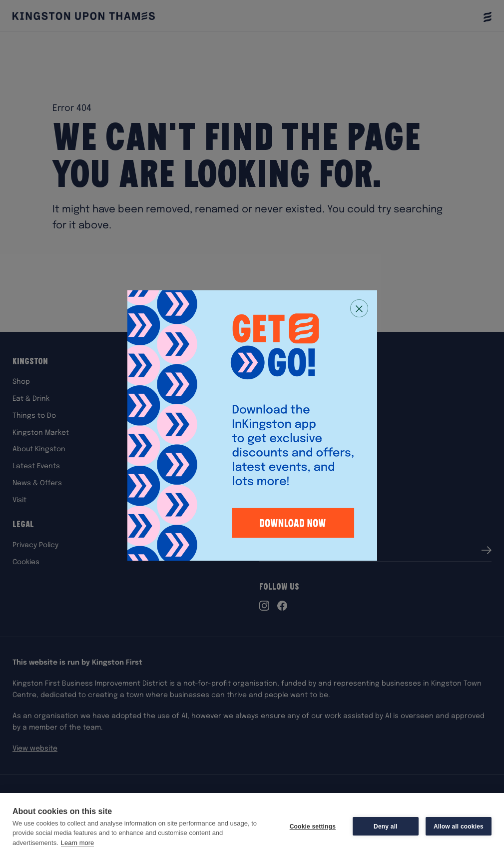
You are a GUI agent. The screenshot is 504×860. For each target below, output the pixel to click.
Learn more (77, 843)
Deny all (386, 827)
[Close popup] (359, 308)
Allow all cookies (459, 827)
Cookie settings (313, 827)
